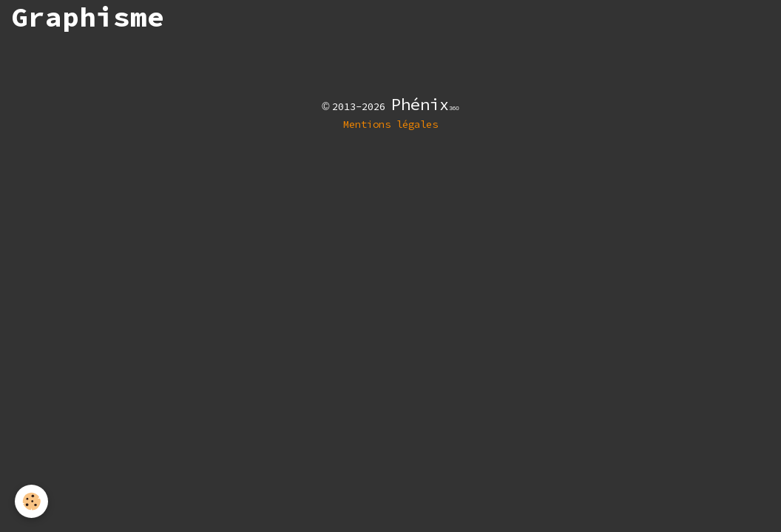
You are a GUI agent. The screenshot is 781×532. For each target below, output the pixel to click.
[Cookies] (31, 501)
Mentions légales (390, 124)
